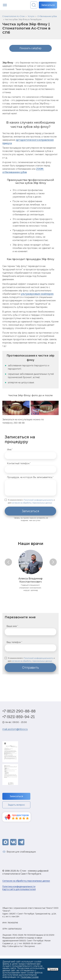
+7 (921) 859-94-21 (19, 717)
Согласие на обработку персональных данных (26, 881)
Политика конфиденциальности (19, 886)
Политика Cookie (30, 977)
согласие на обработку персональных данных (32, 503)
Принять (53, 969)
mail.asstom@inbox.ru (15, 729)
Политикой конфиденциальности (38, 500)
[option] (31, 570)
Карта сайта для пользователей (19, 889)
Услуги (31, 16)
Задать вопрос (16, 805)
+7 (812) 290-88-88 (19, 711)
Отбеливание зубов (47, 16)
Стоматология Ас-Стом (14, 16)
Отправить (30, 668)
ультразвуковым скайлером (37, 294)
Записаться (48, 5)
